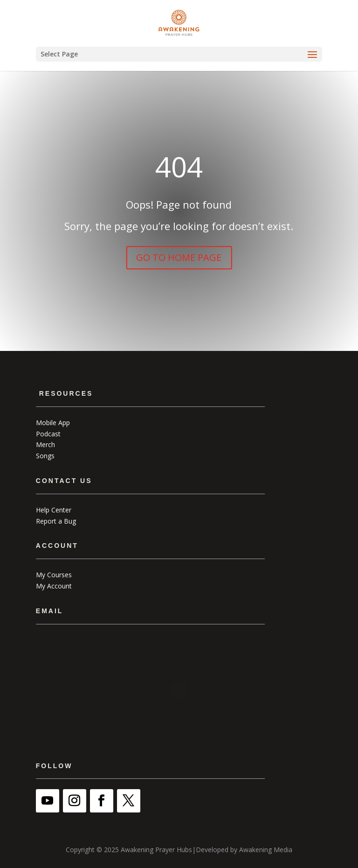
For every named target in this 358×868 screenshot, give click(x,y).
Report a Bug (56, 521)
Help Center (54, 510)
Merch (45, 444)
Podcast (48, 434)
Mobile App (53, 423)
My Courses (54, 575)
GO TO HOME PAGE (179, 257)
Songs (45, 456)
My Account (54, 586)
